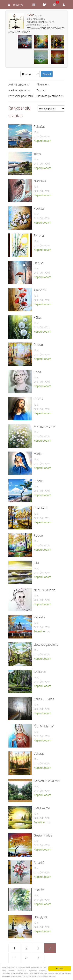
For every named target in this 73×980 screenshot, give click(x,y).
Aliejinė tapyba (17, 90)
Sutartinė (39, 631)
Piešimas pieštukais (48, 96)
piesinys (18, 5)
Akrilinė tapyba (17, 84)
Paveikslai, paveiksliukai (22, 96)
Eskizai (41, 90)
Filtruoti (47, 74)
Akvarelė (42, 84)
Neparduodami (43, 141)
